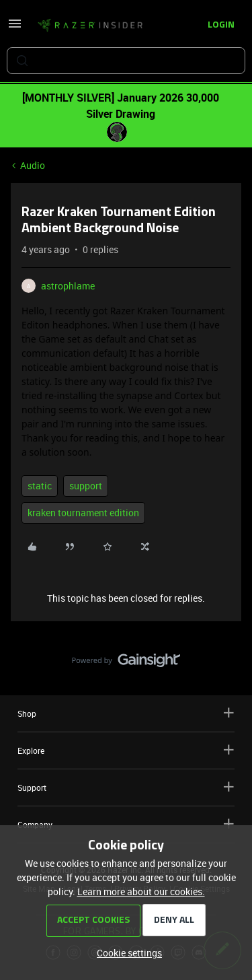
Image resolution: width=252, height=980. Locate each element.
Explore (126, 750)
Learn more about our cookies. (141, 891)
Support (126, 787)
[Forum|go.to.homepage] (90, 26)
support (86, 486)
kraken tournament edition (83, 513)
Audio (33, 165)
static (40, 486)
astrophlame (68, 286)
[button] (15, 28)
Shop (126, 713)
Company (126, 824)
